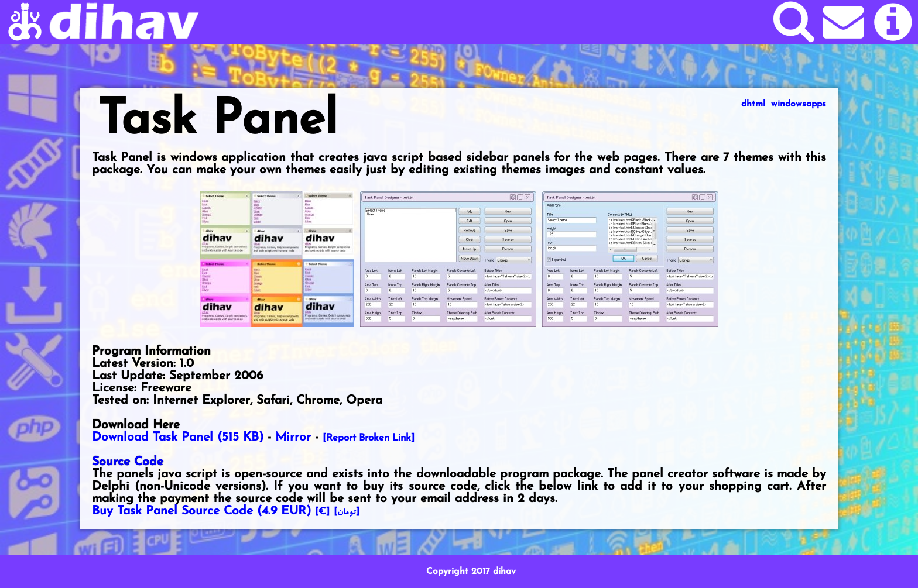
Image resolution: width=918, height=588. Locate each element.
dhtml (753, 104)
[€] (322, 512)
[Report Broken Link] (369, 438)
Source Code (128, 462)
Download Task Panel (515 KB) (178, 437)
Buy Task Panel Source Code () (201, 511)
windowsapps (799, 104)
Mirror (293, 437)
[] (347, 512)
